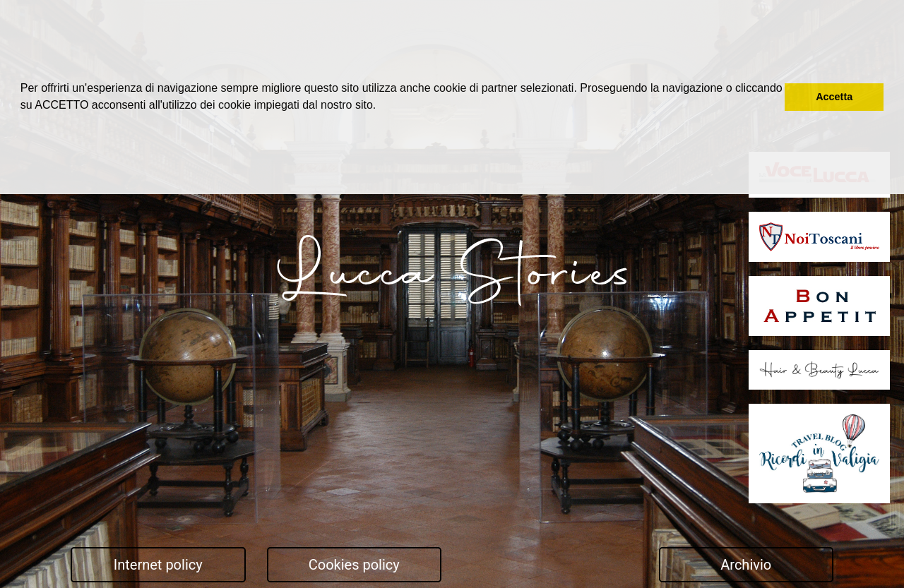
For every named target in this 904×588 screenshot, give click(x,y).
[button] (381, 107)
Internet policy (158, 565)
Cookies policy (354, 565)
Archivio (746, 565)
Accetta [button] (834, 97)
